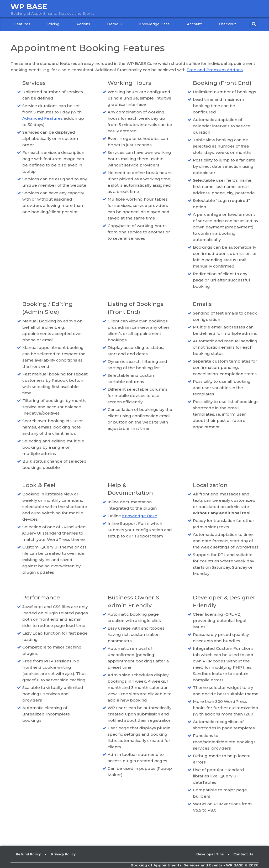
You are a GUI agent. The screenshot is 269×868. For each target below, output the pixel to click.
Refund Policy (29, 854)
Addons (83, 24)
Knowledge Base (154, 24)
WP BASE (30, 6)
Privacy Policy (66, 854)
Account (194, 24)
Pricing (53, 24)
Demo (113, 24)
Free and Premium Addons (215, 70)
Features (22, 24)
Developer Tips (208, 854)
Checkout (227, 24)
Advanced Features (43, 118)
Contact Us (242, 854)
